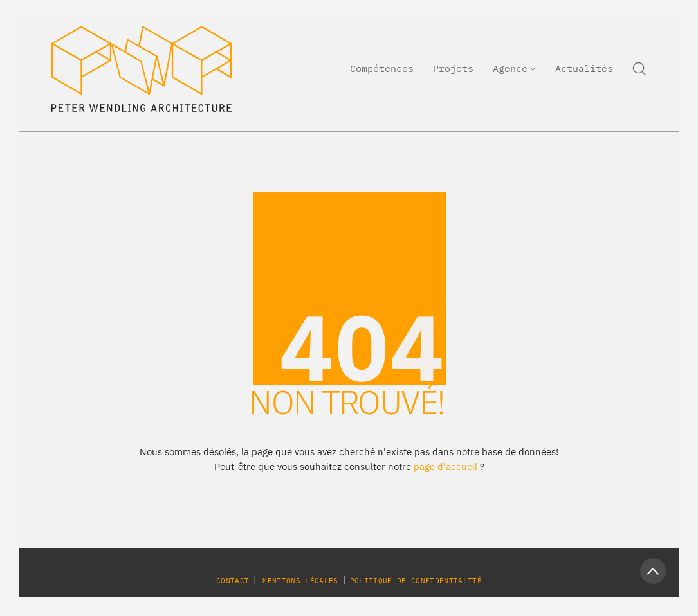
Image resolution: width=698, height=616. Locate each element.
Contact (233, 581)
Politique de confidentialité (416, 581)
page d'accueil (447, 467)
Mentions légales (300, 581)
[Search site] (639, 69)
